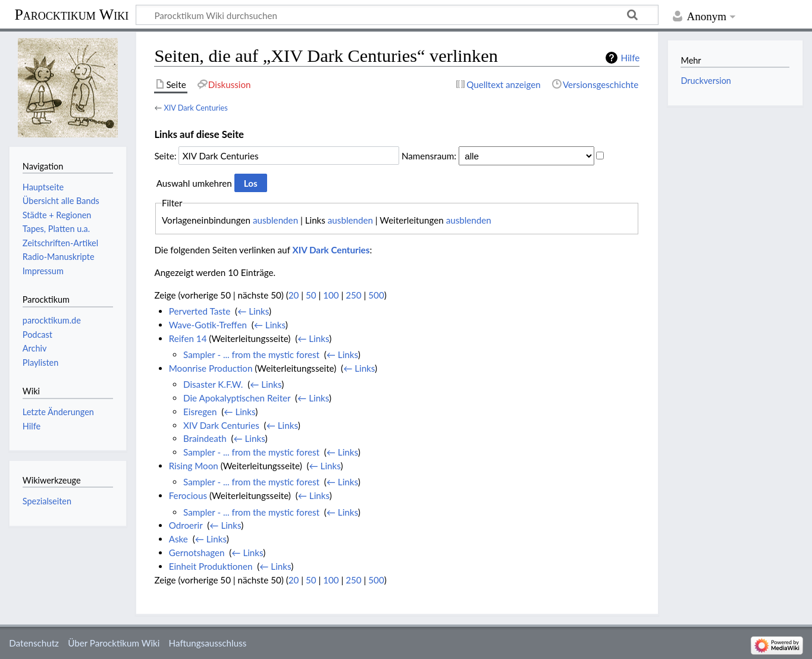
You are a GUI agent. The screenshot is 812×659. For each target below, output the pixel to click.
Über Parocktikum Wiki (114, 643)
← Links (253, 311)
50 (311, 295)
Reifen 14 (188, 338)
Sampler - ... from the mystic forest (251, 354)
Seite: (165, 156)
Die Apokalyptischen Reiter (237, 398)
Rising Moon (194, 466)
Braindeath (205, 438)
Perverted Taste (200, 311)
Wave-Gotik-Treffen (208, 325)
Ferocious (188, 495)
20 (294, 295)
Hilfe (630, 58)
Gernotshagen (197, 553)
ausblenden (275, 220)
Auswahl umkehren (194, 183)
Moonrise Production (211, 368)
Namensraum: (429, 156)
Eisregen (200, 412)
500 (376, 295)
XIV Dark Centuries (195, 108)
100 (331, 295)
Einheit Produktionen (211, 566)
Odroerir (186, 525)
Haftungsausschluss (208, 643)
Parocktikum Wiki (71, 14)
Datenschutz (34, 643)
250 (353, 295)
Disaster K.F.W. (213, 384)
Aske (178, 539)
